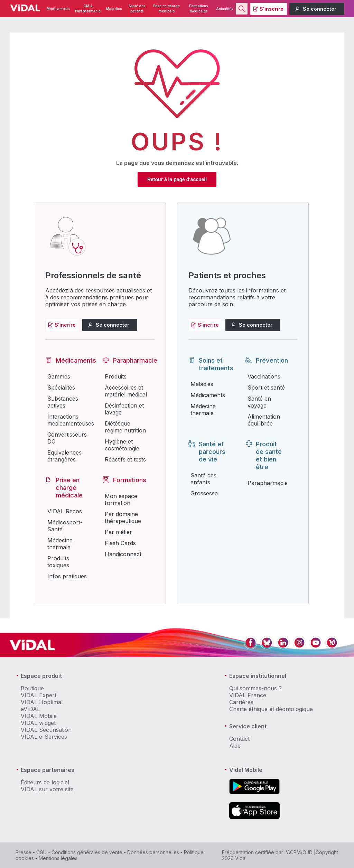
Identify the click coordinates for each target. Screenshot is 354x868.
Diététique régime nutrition (125, 427)
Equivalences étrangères (64, 456)
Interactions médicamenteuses (70, 420)
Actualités (225, 9)
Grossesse (204, 493)
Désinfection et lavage (124, 409)
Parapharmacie (268, 483)
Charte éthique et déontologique (271, 709)
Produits (116, 376)
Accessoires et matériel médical (126, 391)
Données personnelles (153, 852)
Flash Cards (120, 543)
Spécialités (61, 388)
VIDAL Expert (39, 695)
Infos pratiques (67, 576)
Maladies (114, 9)
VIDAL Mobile (39, 716)
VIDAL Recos (65, 511)
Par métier (118, 532)
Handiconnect (123, 554)
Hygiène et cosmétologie (122, 445)
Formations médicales (198, 9)
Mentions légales (58, 858)
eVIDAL (30, 709)
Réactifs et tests (125, 459)
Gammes (59, 376)
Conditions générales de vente (87, 852)
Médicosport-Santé (65, 526)
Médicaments (58, 9)
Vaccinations (264, 376)
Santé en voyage (259, 402)
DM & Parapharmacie (88, 9)
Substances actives (63, 402)
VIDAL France (248, 695)
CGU (41, 852)
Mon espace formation (121, 500)
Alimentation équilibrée (264, 420)
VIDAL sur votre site (47, 789)
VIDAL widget (38, 723)
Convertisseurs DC (67, 438)
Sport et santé (266, 388)
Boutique (32, 688)
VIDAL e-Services (44, 737)
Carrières (241, 702)
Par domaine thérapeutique (123, 517)
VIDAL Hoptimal (42, 702)
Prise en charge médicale (166, 9)
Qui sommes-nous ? (255, 688)
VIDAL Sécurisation (46, 730)
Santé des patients (137, 9)
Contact (239, 739)
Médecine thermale (60, 544)
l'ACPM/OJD (299, 852)
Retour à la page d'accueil (177, 179)
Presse (24, 852)
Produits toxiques (58, 562)
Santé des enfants (203, 479)
